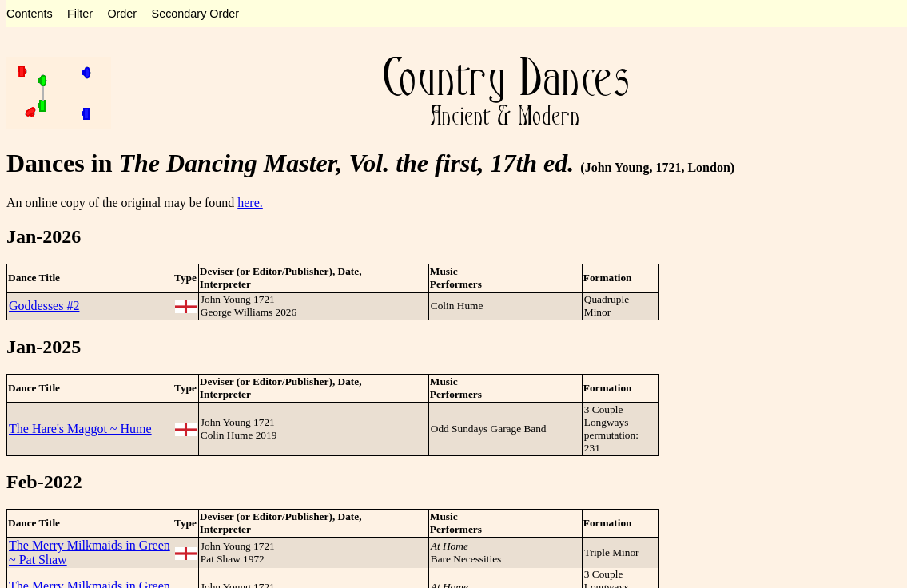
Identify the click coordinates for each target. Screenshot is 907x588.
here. (250, 203)
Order (122, 14)
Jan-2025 (44, 347)
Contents (30, 14)
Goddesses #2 (44, 306)
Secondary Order (196, 14)
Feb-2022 (44, 482)
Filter (80, 14)
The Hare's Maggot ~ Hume (80, 429)
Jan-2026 (44, 236)
